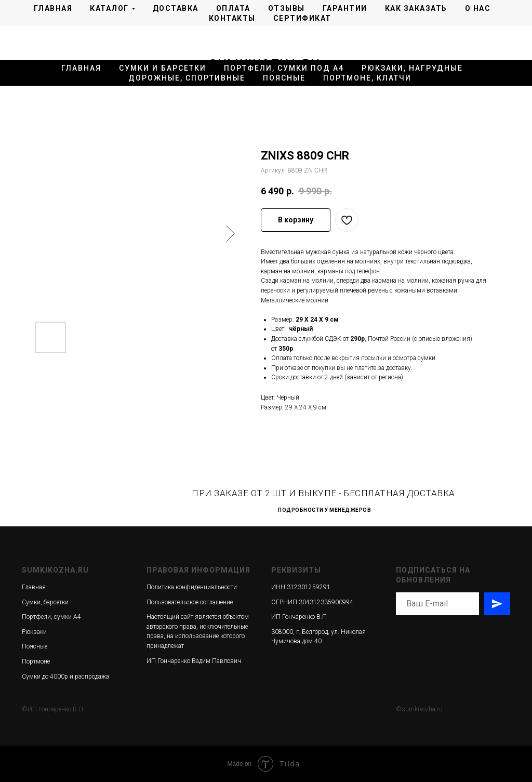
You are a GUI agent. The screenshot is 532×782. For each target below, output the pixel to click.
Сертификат (302, 18)
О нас (478, 8)
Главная (53, 8)
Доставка (176, 8)
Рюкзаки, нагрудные (412, 68)
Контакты (232, 18)
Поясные (284, 78)
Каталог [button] (109, 8)
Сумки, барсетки (45, 602)
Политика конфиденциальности (192, 587)
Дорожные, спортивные (187, 78)
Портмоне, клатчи (367, 78)
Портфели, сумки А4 (51, 617)
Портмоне (36, 661)
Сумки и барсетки (163, 68)
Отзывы (287, 8)
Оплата (233, 8)
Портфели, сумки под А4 (284, 68)
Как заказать (416, 8)
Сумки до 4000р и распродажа (65, 677)
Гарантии (345, 8)
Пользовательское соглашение (190, 602)
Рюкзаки (34, 632)
